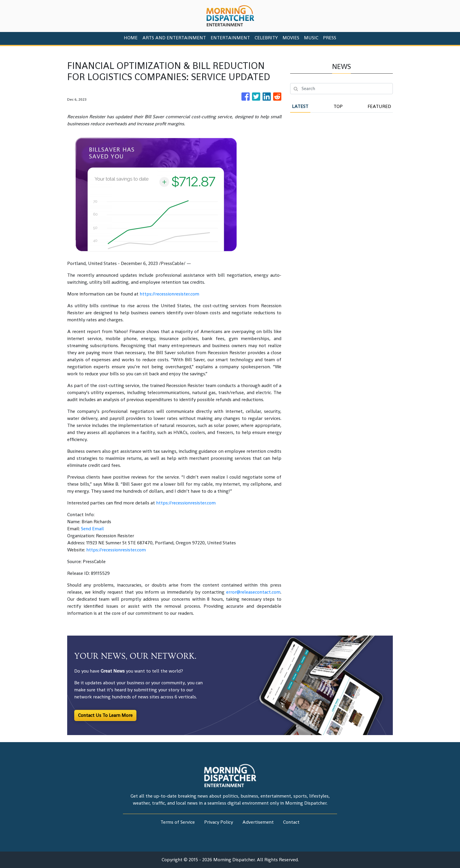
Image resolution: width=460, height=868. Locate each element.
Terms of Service (178, 822)
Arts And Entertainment (174, 38)
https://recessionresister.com (169, 294)
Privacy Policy (219, 822)
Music (311, 38)
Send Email (92, 529)
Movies (291, 38)
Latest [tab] (300, 106)
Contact (291, 822)
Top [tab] (338, 106)
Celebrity (266, 38)
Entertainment (230, 38)
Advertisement (258, 822)
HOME (131, 38)
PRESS (330, 38)
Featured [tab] (379, 106)
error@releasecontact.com (253, 592)
